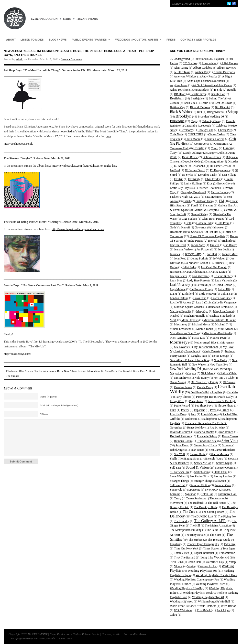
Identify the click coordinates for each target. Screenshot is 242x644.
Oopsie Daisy (205, 387)
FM (221, 201)
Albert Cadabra (203, 68)
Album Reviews (227, 68)
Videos (178, 566)
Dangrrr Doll (215, 153)
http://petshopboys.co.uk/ (18, 144)
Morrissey (179, 342)
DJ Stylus (187, 175)
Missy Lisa (199, 338)
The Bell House (217, 503)
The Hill (195, 526)
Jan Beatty (231, 245)
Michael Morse (201, 324)
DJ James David (195, 170)
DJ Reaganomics (220, 170)
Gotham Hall (204, 223)
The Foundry (182, 521)
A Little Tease (182, 72)
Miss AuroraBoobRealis (218, 333)
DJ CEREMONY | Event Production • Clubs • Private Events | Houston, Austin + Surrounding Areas (82, 15)
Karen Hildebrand (195, 272)
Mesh (173, 320)
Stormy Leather (223, 476)
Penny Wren (177, 401)
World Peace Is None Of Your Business (193, 606)
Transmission (227, 553)
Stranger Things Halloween (210, 481)
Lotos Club (200, 298)
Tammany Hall (227, 494)
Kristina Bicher (223, 276)
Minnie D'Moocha (181, 329)
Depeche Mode (191, 161)
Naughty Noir (199, 356)
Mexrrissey (181, 324)
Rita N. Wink (217, 428)
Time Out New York (186, 548)
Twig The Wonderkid (214, 557)
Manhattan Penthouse (220, 307)
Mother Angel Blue (205, 343)
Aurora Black (201, 90)
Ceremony (187, 130)
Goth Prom (223, 223)
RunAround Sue (206, 441)
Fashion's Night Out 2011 (185, 197)
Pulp (193, 414)
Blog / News (58, 40)
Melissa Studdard (220, 316)
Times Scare (210, 548)
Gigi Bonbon (189, 219)
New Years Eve (219, 365)
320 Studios (190, 63)
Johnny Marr (230, 254)
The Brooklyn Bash (205, 507)
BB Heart (180, 94)
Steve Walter (177, 476)
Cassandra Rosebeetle (198, 126)
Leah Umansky (180, 285)
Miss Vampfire (179, 338)
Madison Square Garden (188, 307)
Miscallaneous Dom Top (184, 333)
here (108, 136)
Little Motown (207, 294)
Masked (175, 316)
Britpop (233, 112)
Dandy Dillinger (193, 153)
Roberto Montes (205, 432)
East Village (229, 175)
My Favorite (181, 347)
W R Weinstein (183, 610)
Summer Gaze (223, 485)
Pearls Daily (225, 397)
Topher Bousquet (204, 553)
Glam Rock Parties (213, 219)
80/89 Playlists (215, 59)
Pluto (173, 410)
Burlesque (177, 121)
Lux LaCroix (204, 302)
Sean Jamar (197, 450)
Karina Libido (219, 272)
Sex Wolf (179, 454)
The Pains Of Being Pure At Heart (136, 371)
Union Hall (194, 562)
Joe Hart (212, 254)
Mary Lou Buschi (224, 311)
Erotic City (224, 183)
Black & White (180, 112)
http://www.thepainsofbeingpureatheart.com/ (78, 229)
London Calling (179, 298)
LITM (173, 294)
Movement (228, 343)
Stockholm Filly (199, 476)
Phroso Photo (225, 406)
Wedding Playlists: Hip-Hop (187, 588)
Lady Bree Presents (199, 280)
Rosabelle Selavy (207, 436)
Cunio (214, 148)
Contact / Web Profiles (198, 40)
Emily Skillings (193, 183)
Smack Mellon (203, 463)
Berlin (204, 103)
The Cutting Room (213, 512)
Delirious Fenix (212, 157)
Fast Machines (213, 197)
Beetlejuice (197, 98)
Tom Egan (229, 548)
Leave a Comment (71, 59)
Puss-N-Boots (209, 414)
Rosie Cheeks (230, 436)
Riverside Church (180, 432)
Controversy (202, 144)
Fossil (194, 205)
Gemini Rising (199, 214)
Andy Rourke (209, 76)
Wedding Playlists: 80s (203, 571)
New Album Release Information (82, 371)
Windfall (225, 601)
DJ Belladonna (196, 166)
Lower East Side (221, 298)
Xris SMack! (204, 610)
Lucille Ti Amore (181, 302)
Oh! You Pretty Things (204, 382)
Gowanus (201, 227)
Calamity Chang (211, 121)
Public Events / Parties (90, 39)
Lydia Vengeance (226, 302)
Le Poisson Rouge (202, 289)
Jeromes (175, 254)
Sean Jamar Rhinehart (222, 450)
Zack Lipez (223, 610)
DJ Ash (178, 166)
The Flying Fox (227, 516)
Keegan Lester (178, 276)
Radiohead (191, 419)
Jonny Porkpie (200, 258)
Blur (200, 112)
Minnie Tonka (205, 329)
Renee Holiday (196, 428)
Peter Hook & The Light (222, 401)
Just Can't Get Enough (214, 267)
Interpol (213, 241)
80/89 (198, 59)
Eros (210, 183)
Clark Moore (193, 139)
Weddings (176, 601)
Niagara (191, 373)
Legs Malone (178, 289)
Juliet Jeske (189, 267)
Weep (190, 601)
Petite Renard (182, 406)
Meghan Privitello (195, 316)
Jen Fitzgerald (205, 249)
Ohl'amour (229, 382)
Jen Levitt (224, 249)
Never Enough (221, 356)
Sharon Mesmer (220, 454)
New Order (220, 360)
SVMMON (212, 490)
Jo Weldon (219, 258)
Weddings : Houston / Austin (137, 39)
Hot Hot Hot (211, 232)
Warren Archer (208, 566)
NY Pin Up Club (224, 378)
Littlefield (188, 294)
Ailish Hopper (230, 63)
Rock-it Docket (180, 436)
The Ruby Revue (195, 535)
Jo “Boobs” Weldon (197, 263)
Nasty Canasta (212, 351)
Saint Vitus (230, 441)
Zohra (173, 615)
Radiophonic (210, 419)
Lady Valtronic (224, 280)
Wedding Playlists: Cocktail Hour (216, 575)
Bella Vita (190, 103)
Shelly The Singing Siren (185, 459)
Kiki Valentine (200, 276)
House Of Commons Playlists (207, 236)
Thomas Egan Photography (203, 544)
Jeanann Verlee (183, 249)
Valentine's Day (215, 562)
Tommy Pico (182, 553)
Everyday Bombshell (194, 192)
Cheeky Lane (205, 130)
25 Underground (180, 59)
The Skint (215, 535)
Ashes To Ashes (179, 90)
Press (171, 40)
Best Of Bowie (223, 103)
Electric (179, 179)
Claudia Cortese (215, 139)
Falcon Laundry (220, 192)
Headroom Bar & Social (184, 232)
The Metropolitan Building (186, 530)
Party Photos (183, 397)
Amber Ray (202, 72)
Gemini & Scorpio (206, 210)
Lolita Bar (227, 294)
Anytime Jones (179, 85)
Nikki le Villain (227, 373)
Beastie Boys (56, 371)
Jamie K (215, 245)
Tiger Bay (230, 544)
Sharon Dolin (198, 454)
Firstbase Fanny (205, 201)
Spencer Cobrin (224, 468)
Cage (194, 121)
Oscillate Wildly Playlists (206, 392)
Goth (188, 223)
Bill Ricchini (223, 107)
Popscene (199, 410)
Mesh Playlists (190, 320)
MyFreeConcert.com (206, 347)
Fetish (187, 201)
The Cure (189, 512)
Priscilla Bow (178, 414)
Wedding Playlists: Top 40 (208, 597)
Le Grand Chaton (222, 285)
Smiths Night (224, 463)
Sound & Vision (197, 467)
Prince (225, 410)
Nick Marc (207, 373)
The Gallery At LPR (210, 521)
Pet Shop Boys (109, 371)
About (11, 40)
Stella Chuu (221, 472)
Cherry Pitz (225, 130)
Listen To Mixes (32, 40)
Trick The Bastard (185, 558)
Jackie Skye (198, 245)
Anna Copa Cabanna (199, 81)
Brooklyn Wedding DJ (211, 117)
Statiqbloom (202, 472)
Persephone (196, 401)
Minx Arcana (226, 329)
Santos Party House (206, 445)
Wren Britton (228, 606)
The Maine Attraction (218, 526)
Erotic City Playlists (182, 188)
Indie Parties (196, 241)
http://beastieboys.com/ (17, 354)
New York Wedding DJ (185, 369)
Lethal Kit (224, 289)
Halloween (218, 227)
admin (20, 59)
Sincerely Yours (214, 459)
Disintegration (214, 161)
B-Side (218, 90)
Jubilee (218, 263)
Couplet (199, 148)
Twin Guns (176, 562)
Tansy (178, 498)
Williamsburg (206, 601)
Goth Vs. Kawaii (180, 227)
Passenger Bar (205, 397)
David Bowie (190, 157)
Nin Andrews (182, 378)
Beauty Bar (218, 94)
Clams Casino (217, 134)
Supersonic (194, 490)
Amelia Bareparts (224, 72)
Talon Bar (207, 494)
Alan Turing (181, 68)
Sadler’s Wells (76, 131)
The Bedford (195, 503)
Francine (208, 205)
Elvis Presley (213, 179)
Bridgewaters (215, 112)
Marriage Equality (181, 311)
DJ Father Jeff (218, 166)
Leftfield (201, 285)
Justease (175, 272)
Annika (221, 81)
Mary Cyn (202, 311)
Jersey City (193, 254)
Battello (232, 90)
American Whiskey (185, 76)
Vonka (191, 566)
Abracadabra (209, 63)
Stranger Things (179, 481)
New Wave (198, 365)
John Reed (180, 258)
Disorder (233, 161)
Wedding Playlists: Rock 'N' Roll (203, 593)
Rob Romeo (226, 432)
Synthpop (191, 494)
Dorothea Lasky (207, 175)
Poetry (185, 410)
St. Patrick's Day (180, 472)
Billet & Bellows (200, 107)
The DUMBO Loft (202, 516)
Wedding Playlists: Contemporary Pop (197, 580)
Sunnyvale (176, 490)
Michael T (221, 324)
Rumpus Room (183, 441)
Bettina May (178, 107)
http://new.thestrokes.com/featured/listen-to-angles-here (85, 166)
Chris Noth (176, 134)
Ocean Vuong (178, 382)
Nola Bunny (202, 378)
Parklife (233, 392)
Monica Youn (218, 338)
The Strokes (13, 376)
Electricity (194, 179)
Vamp (232, 562)
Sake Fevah (182, 445)
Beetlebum (177, 98)
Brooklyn (183, 116)
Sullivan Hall (178, 485)
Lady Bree (176, 280)
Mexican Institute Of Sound (220, 320)
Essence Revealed (209, 188)
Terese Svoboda (195, 498)
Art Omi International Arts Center (212, 85)
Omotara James (183, 387)
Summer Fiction (200, 485)
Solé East (175, 468)
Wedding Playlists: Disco (211, 584)
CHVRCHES (196, 134)
